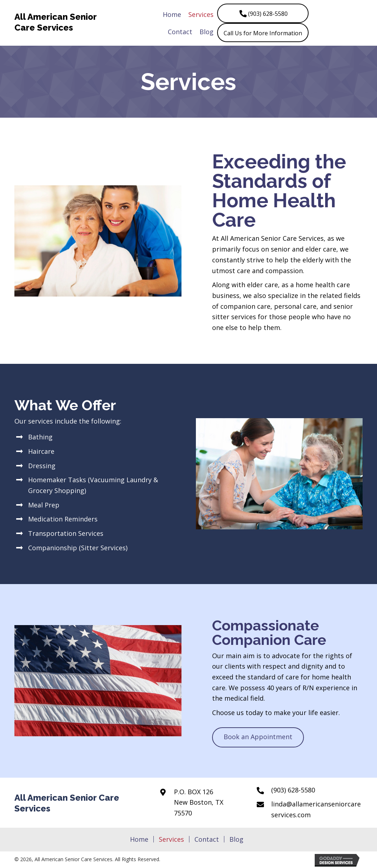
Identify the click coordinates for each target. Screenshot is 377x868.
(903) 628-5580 (293, 790)
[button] (263, 13)
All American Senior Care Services (55, 22)
